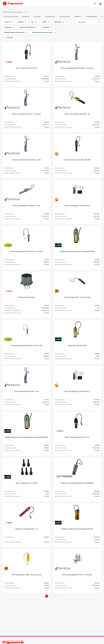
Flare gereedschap (50, 17)
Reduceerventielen (65, 17)
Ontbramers (78, 17)
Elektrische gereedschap (11, 17)
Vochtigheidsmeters (91, 17)
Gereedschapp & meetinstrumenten (14, 12)
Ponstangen (37, 17)
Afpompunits (26, 17)
